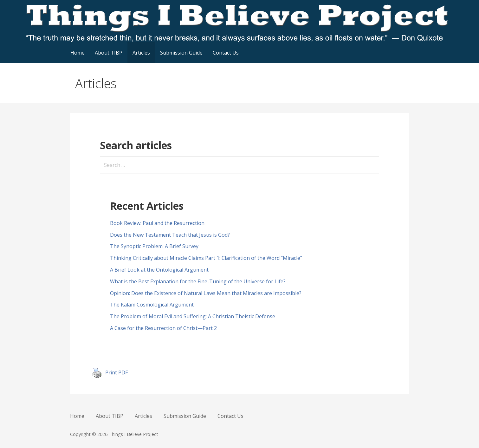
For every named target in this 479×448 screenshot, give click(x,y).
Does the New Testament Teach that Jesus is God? (170, 235)
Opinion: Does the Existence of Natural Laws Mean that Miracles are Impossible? (206, 293)
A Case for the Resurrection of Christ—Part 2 (163, 328)
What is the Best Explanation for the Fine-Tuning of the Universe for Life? (198, 281)
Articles (141, 53)
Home (78, 53)
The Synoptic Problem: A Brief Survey (154, 246)
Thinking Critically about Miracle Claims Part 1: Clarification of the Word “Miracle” (206, 258)
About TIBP (109, 53)
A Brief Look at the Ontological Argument (159, 270)
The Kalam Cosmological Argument (152, 305)
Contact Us (226, 53)
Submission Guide (181, 53)
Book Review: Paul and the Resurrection (157, 223)
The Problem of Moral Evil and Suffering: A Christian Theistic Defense (193, 316)
